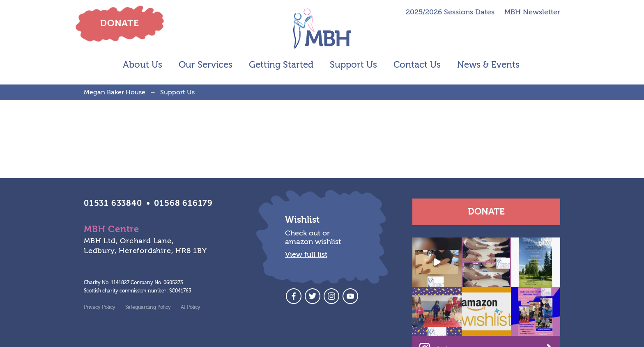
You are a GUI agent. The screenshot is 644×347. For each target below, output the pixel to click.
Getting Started (281, 65)
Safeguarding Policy (148, 307)
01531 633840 (113, 203)
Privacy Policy (100, 307)
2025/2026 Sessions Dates (450, 12)
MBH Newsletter (532, 12)
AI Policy (191, 307)
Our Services (206, 65)
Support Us (353, 65)
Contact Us (417, 65)
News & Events (488, 65)
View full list (306, 255)
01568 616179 (183, 203)
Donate (486, 212)
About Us (143, 65)
